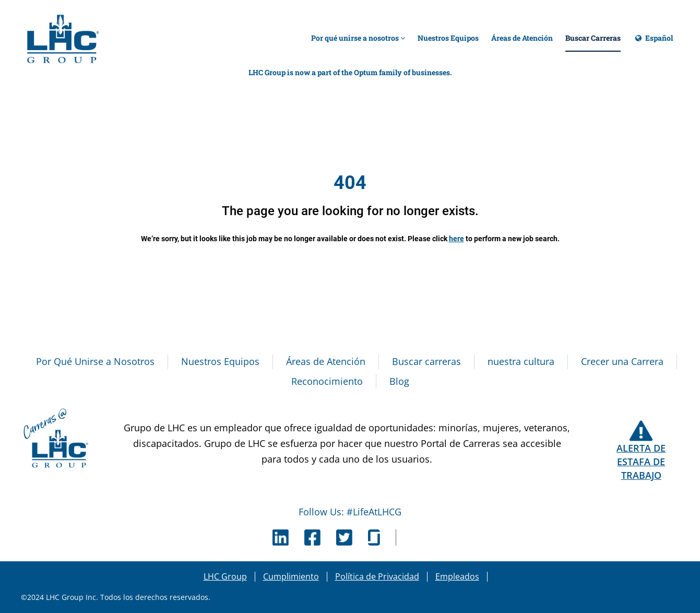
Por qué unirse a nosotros (358, 38)
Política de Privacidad (377, 576)
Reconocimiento (327, 381)
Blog (399, 381)
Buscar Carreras (593, 38)
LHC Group (225, 576)
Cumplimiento (291, 576)
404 (350, 183)
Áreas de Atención (522, 38)
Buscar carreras (426, 361)
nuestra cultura (521, 361)
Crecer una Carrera (622, 361)
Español (653, 43)
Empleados (457, 576)
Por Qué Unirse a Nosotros (95, 361)
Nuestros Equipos (448, 38)
